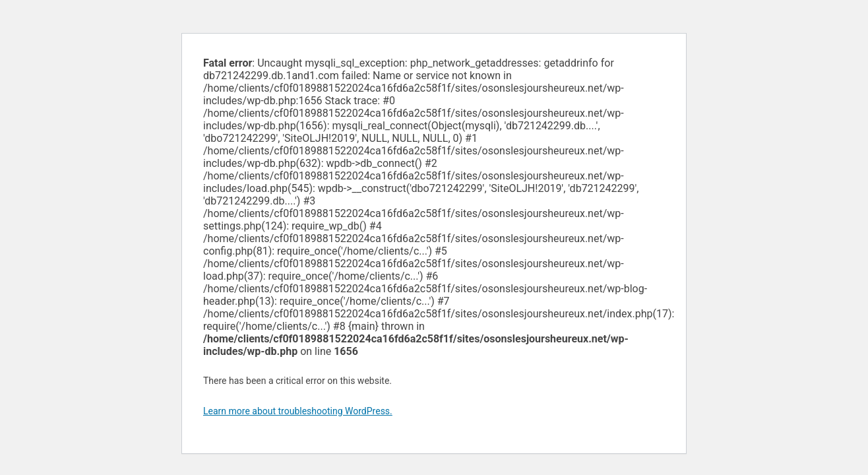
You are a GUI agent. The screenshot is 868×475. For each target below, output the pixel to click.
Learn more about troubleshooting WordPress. (298, 411)
